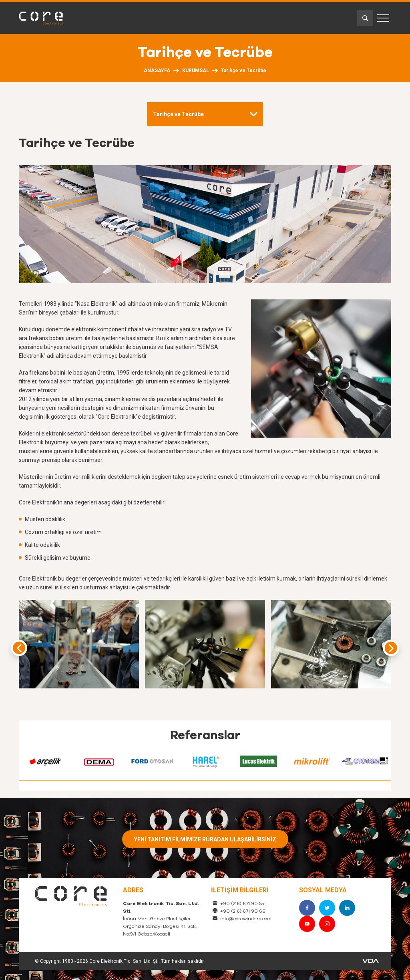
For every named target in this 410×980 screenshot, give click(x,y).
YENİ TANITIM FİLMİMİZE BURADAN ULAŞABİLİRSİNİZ (205, 839)
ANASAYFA (157, 71)
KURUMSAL (196, 71)
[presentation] (19, 648)
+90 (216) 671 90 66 (243, 911)
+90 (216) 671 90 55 (242, 903)
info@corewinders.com (246, 919)
